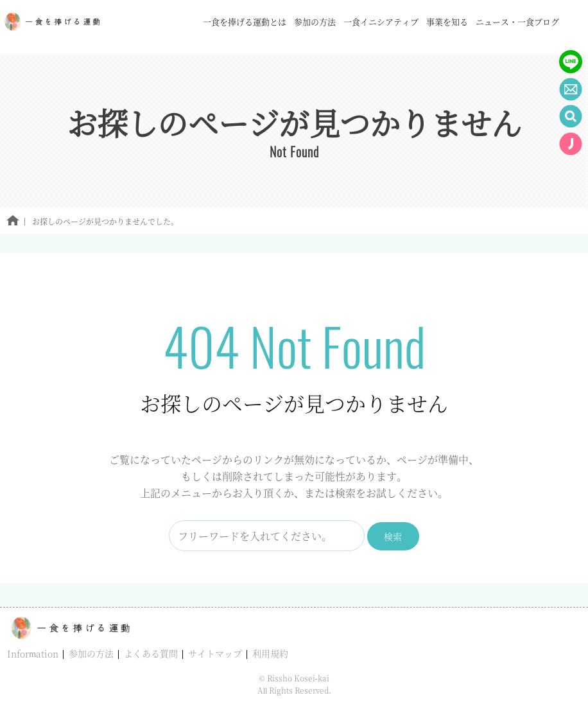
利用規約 (270, 653)
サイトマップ (215, 653)
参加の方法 (91, 653)
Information (33, 653)
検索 (393, 536)
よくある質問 (151, 653)
